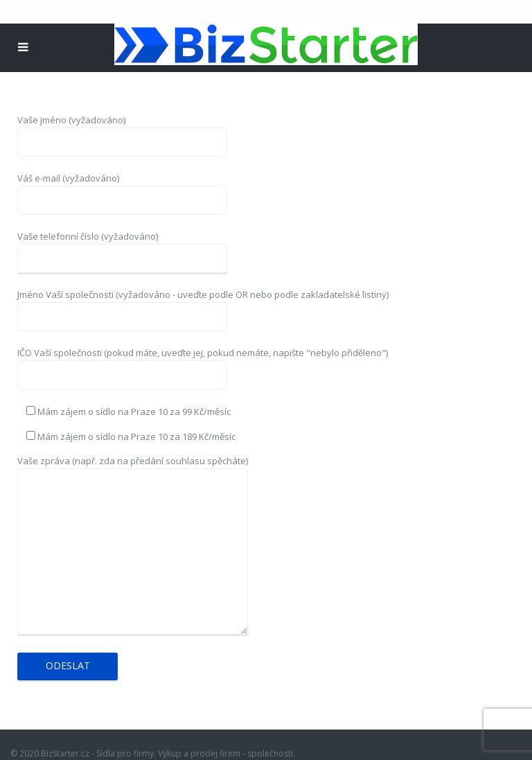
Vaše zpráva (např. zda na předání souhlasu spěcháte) (133, 546)
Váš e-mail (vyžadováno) (122, 189)
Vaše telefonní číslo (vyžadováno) (122, 247)
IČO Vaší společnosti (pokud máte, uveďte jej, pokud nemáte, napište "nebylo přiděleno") (203, 364)
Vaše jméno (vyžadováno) (122, 131)
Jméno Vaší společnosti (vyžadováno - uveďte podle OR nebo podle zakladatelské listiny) (203, 306)
